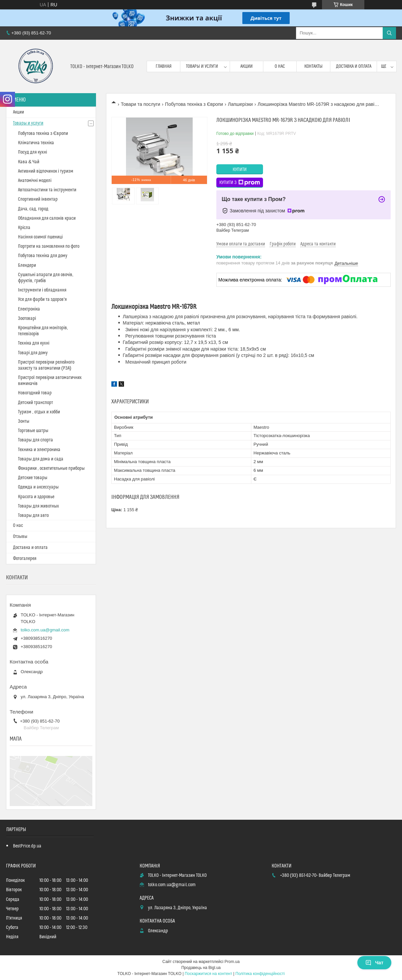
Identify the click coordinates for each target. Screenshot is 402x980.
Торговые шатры (33, 431)
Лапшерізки (240, 104)
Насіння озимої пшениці (40, 237)
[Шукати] (389, 33)
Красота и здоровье (36, 497)
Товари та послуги (140, 104)
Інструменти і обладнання (42, 290)
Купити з (240, 183)
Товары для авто (33, 516)
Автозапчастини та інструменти (47, 190)
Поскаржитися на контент (208, 974)
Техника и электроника (39, 450)
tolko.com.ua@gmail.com (45, 630)
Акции (246, 66)
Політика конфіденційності (260, 974)
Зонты (24, 421)
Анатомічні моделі (35, 181)
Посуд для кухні (32, 152)
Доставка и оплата (354, 66)
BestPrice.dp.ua (27, 846)
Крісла (24, 228)
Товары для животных (38, 506)
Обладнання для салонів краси (47, 218)
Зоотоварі (27, 319)
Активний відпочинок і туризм (46, 171)
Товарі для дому (33, 353)
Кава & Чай (29, 162)
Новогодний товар (35, 393)
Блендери (27, 265)
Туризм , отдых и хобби (39, 412)
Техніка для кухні (34, 343)
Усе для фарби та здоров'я (42, 300)
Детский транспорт (35, 403)
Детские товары (33, 478)
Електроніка (29, 309)
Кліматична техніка (36, 143)
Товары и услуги (202, 66)
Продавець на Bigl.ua (201, 968)
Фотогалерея (25, 559)
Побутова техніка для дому (43, 256)
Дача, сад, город (33, 209)
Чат (374, 963)
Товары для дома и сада (41, 459)
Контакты (313, 66)
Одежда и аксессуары (38, 487)
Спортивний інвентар (38, 199)
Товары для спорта (35, 440)
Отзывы (20, 537)
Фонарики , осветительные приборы (51, 468)
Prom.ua (232, 962)
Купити (240, 170)
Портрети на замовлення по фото (49, 246)
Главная (164, 66)
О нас (280, 66)
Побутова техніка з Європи (194, 104)
